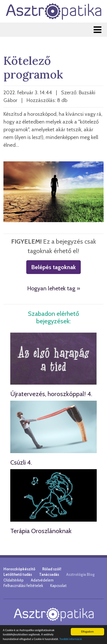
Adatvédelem (42, 580)
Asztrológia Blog (80, 574)
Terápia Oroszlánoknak (41, 531)
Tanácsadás (49, 574)
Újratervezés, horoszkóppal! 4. (51, 394)
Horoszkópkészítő (19, 569)
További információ (71, 639)
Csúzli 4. (21, 462)
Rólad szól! (52, 569)
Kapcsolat (58, 586)
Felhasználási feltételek (23, 586)
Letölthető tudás (18, 574)
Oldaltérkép (14, 580)
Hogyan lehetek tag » (54, 288)
